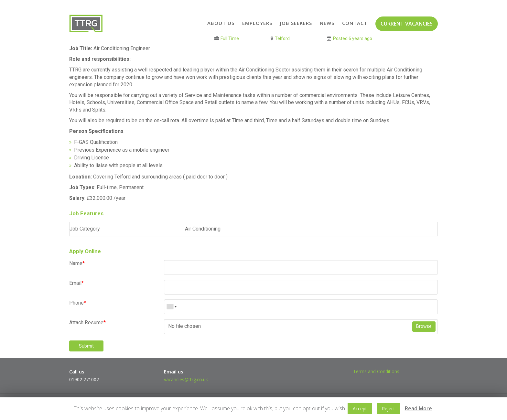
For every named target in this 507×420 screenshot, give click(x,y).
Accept (360, 409)
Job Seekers (296, 23)
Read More (418, 408)
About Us (221, 23)
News (327, 23)
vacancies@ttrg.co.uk (186, 379)
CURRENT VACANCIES (407, 24)
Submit (86, 346)
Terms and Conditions (376, 371)
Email (76, 283)
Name (77, 263)
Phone (78, 303)
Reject (388, 409)
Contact (355, 23)
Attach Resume (87, 323)
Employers (257, 23)
